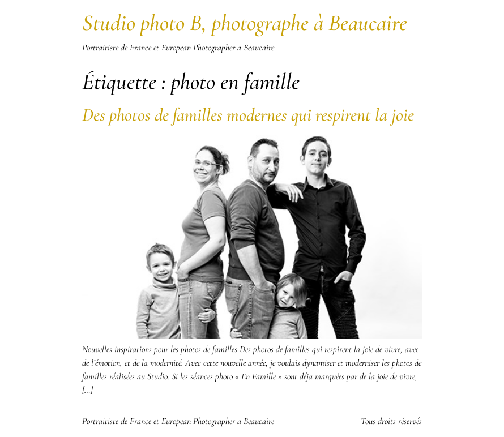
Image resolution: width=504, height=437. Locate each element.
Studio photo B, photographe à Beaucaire (245, 23)
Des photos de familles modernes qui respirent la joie (248, 115)
